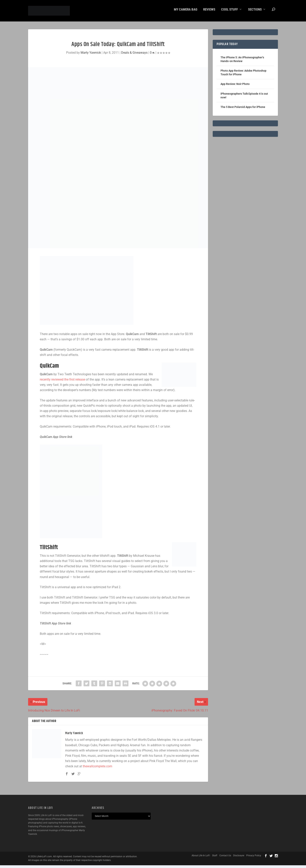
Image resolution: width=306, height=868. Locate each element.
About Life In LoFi (201, 858)
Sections (255, 12)
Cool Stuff (229, 12)
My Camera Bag (186, 12)
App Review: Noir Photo (235, 87)
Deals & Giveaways (134, 55)
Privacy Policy (254, 858)
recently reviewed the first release (62, 382)
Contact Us (225, 858)
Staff (215, 858)
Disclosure (239, 858)
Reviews (209, 12)
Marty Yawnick (91, 55)
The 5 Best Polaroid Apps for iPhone (243, 110)
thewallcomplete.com (97, 769)
